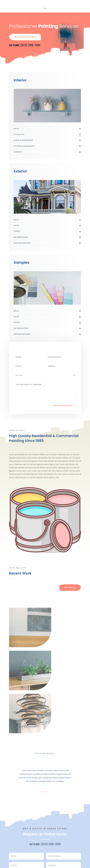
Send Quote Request (63, 415)
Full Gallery (70, 597)
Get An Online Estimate (25, 46)
